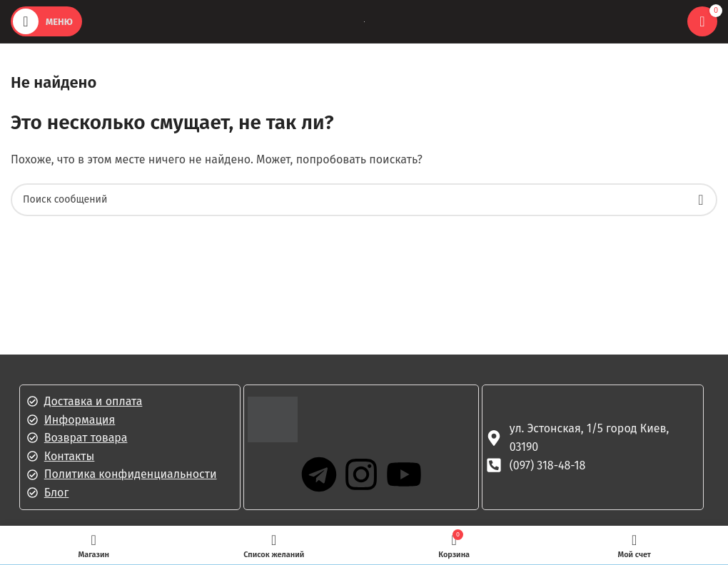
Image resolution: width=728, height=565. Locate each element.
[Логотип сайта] (364, 21)
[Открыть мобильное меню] (46, 21)
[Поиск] (364, 200)
